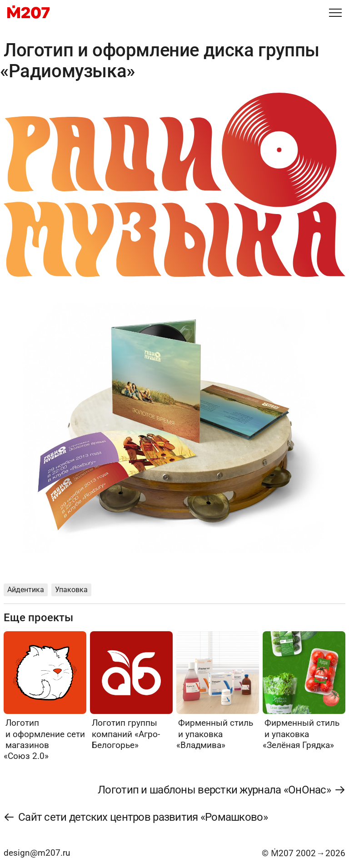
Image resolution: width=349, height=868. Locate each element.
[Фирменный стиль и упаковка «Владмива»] (218, 691)
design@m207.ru (37, 853)
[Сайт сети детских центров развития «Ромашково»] (136, 817)
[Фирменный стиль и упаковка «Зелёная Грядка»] (304, 691)
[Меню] (335, 13)
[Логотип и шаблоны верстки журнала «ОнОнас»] (221, 790)
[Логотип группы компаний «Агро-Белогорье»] (131, 691)
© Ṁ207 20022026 (304, 853)
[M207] (28, 13)
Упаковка (71, 590)
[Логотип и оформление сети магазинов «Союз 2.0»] (45, 696)
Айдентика (26, 590)
